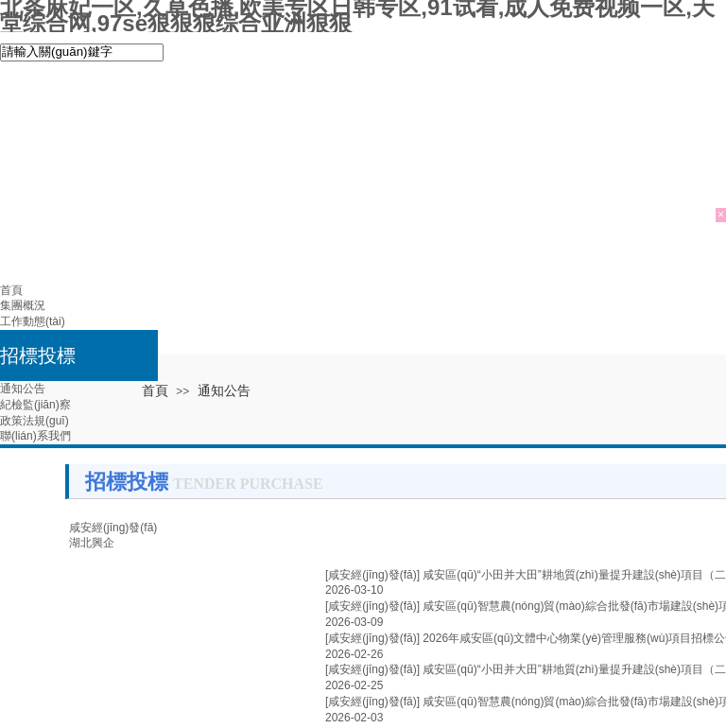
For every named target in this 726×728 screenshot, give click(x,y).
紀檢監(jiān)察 (35, 405)
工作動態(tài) (33, 321)
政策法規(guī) (35, 421)
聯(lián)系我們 (35, 436)
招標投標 (38, 355)
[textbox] (82, 52)
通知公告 (23, 389)
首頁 (11, 290)
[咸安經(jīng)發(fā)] (372, 575)
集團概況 (23, 305)
